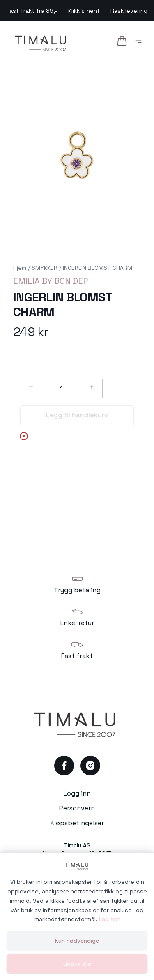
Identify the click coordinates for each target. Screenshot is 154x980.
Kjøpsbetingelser (77, 823)
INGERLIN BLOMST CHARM (98, 268)
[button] (77, 155)
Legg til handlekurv (77, 415)
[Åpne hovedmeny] (140, 42)
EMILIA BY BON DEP (51, 281)
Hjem (20, 268)
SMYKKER (45, 268)
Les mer (109, 919)
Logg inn (77, 793)
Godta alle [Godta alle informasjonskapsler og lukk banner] (77, 964)
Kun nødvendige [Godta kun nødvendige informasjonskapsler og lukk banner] (77, 941)
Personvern (77, 808)
